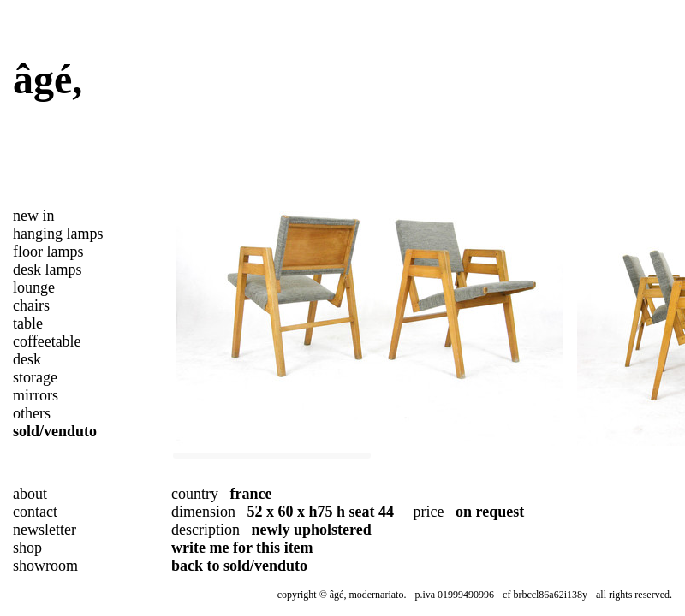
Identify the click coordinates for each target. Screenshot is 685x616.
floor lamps (48, 252)
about (30, 494)
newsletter (45, 530)
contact (35, 512)
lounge (34, 287)
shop (27, 548)
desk (27, 359)
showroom (45, 566)
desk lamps (48, 269)
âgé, (48, 79)
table (28, 323)
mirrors (36, 395)
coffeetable (47, 341)
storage (35, 377)
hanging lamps (58, 234)
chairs (31, 305)
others (32, 413)
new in (34, 216)
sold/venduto (55, 431)
